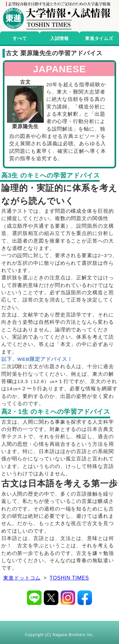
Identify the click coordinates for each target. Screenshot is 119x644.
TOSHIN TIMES (69, 578)
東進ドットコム (22, 578)
